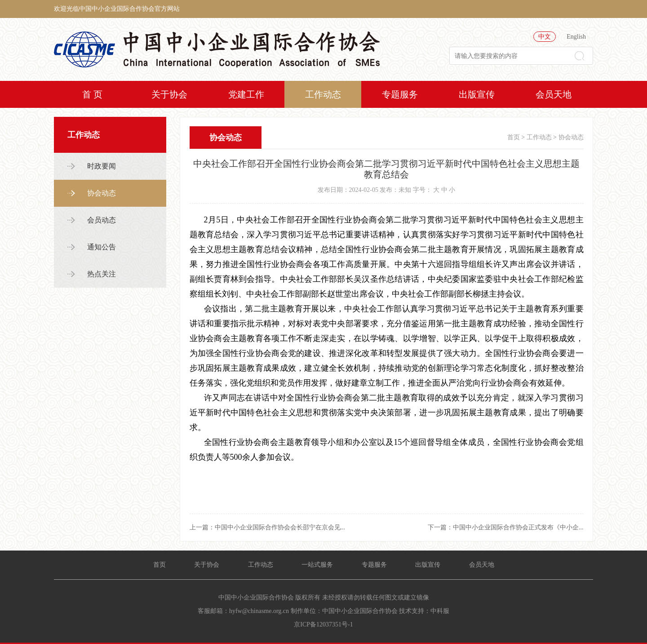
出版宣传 (477, 94)
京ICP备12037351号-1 (323, 624)
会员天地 (554, 94)
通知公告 (102, 247)
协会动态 (102, 193)
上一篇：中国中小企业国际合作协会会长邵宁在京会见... (268, 527)
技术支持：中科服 (424, 611)
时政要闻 (102, 166)
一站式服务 (317, 565)
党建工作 (246, 94)
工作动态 (323, 94)
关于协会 (169, 94)
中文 (545, 37)
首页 (514, 137)
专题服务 (400, 94)
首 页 (92, 94)
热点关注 (102, 274)
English (576, 37)
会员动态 (102, 220)
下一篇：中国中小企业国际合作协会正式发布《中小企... (506, 527)
